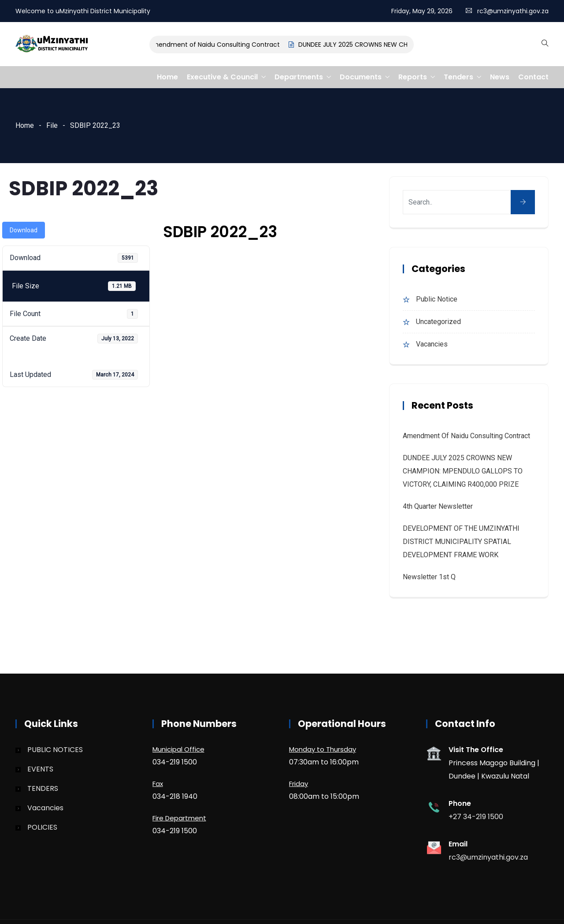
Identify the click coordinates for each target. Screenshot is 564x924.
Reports (413, 77)
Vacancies (432, 344)
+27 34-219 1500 (476, 817)
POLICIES (42, 827)
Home (167, 77)
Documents (361, 77)
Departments (299, 77)
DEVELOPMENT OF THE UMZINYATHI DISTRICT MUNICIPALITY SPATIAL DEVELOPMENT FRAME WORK (461, 542)
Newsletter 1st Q (429, 577)
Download (24, 230)
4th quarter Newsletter (438, 506)
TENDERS (43, 788)
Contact (533, 77)
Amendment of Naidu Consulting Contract (218, 45)
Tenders (458, 77)
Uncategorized (438, 322)
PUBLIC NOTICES (55, 750)
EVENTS (40, 769)
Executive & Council (222, 77)
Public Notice (437, 299)
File (52, 125)
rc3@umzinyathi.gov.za (513, 11)
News (500, 77)
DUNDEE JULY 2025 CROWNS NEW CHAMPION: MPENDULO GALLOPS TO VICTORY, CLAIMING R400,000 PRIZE (463, 471)
